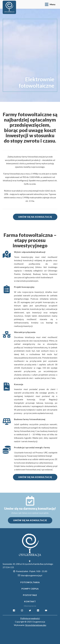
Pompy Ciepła (30, 589)
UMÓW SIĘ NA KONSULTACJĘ (35, 217)
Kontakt (30, 601)
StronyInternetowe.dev (36, 625)
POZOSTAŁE (30, 595)
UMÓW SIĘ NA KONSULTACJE (30, 520)
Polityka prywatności (30, 618)
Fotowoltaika (30, 582)
